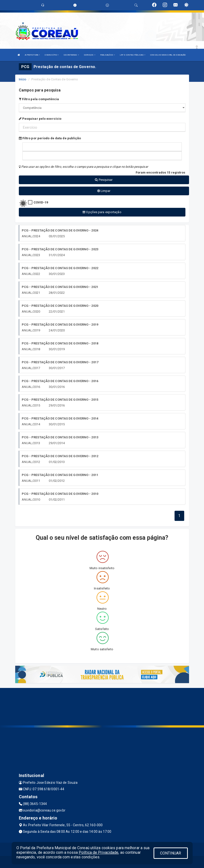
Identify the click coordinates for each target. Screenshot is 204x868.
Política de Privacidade (98, 852)
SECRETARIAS (71, 55)
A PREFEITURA (32, 55)
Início (23, 79)
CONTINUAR (171, 853)
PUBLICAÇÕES (108, 55)
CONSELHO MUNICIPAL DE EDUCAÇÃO (168, 55)
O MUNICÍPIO (52, 55)
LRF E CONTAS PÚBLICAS (133, 55)
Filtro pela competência (39, 99)
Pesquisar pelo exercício (40, 119)
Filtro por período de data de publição (50, 138)
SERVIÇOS (90, 55)
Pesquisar (104, 180)
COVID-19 (41, 202)
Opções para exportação (102, 212)
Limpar (104, 191)
